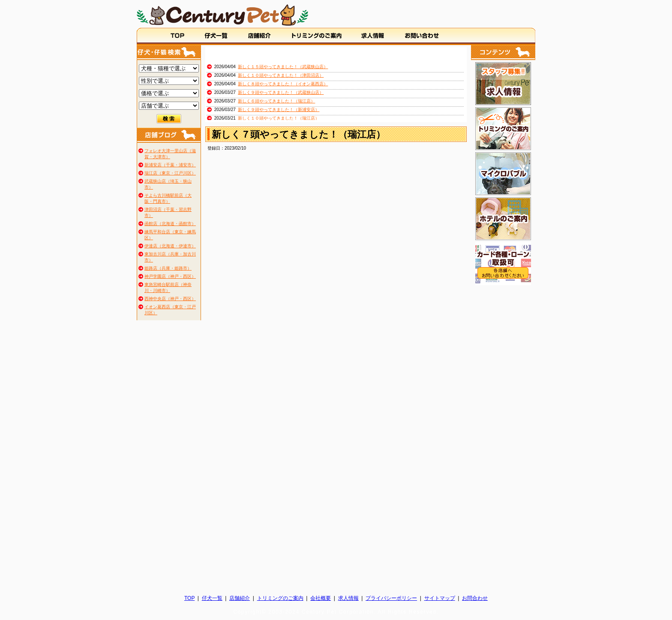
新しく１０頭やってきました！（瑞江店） (279, 118)
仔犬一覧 (212, 598)
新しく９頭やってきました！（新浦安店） (279, 110)
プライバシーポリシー (391, 598)
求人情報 (348, 598)
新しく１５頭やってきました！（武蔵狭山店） (283, 67)
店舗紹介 (240, 598)
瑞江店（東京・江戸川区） (170, 173)
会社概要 (321, 598)
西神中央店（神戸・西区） (170, 299)
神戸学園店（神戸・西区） (170, 276)
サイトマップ (440, 598)
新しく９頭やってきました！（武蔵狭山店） (281, 92)
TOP (189, 598)
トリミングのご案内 (280, 598)
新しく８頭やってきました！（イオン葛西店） (283, 84)
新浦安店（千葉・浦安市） (170, 165)
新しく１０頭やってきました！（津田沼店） (281, 75)
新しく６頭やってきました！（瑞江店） (276, 101)
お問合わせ (475, 598)
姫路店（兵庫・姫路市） (168, 268)
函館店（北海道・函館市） (170, 224)
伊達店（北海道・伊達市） (170, 246)
